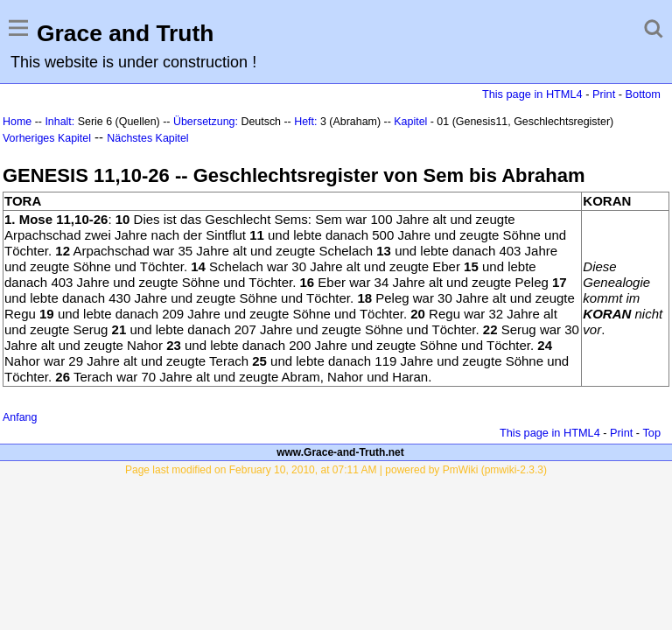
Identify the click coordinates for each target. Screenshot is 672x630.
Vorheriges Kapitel (47, 138)
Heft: (305, 122)
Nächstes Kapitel (147, 138)
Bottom (643, 94)
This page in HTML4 (532, 94)
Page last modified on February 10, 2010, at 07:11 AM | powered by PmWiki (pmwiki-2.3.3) (336, 470)
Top (651, 433)
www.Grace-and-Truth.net (340, 452)
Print (604, 94)
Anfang (20, 417)
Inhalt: (59, 122)
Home (17, 122)
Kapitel (410, 122)
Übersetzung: (206, 122)
